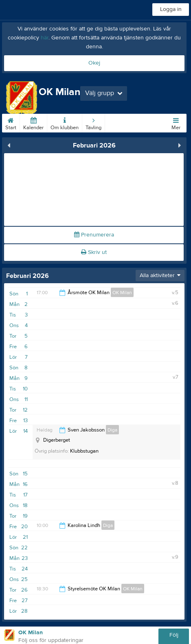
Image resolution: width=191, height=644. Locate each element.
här (45, 38)
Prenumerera (94, 235)
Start (11, 122)
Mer (176, 122)
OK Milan (122, 293)
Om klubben (65, 122)
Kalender (33, 122)
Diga (112, 430)
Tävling (93, 122)
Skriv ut (94, 252)
